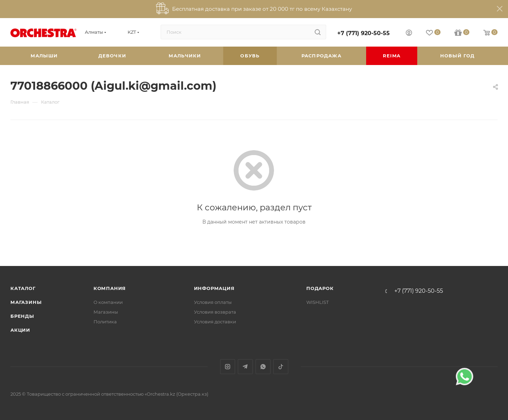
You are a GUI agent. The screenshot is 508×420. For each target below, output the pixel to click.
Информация (214, 288)
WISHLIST (317, 302)
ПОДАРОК (320, 288)
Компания (110, 288)
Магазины (26, 302)
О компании (108, 302)
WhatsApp (263, 367)
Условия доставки (215, 322)
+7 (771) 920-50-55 (364, 33)
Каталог (23, 288)
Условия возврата (215, 312)
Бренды (22, 316)
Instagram (228, 367)
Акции (20, 330)
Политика (105, 322)
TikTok (281, 367)
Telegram (245, 367)
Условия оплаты (213, 302)
